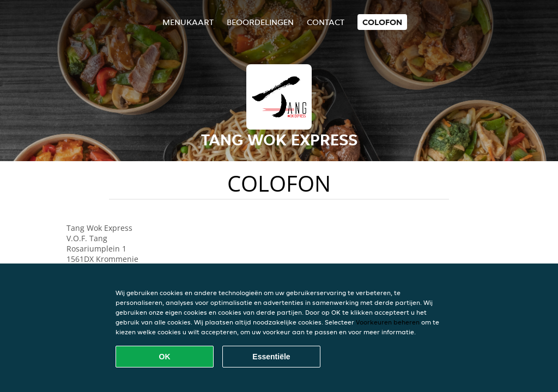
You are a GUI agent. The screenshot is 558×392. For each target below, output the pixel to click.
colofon (382, 22)
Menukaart (188, 22)
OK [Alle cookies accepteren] (165, 357)
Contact (326, 22)
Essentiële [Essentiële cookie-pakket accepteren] (271, 357)
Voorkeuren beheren (388, 322)
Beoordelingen (260, 22)
